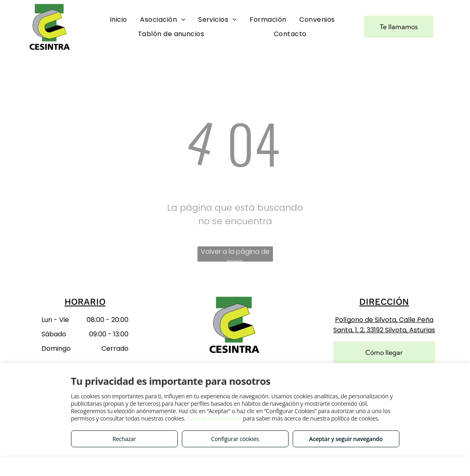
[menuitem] (118, 20)
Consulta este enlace (214, 418)
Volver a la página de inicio (235, 254)
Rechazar (124, 439)
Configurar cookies (235, 439)
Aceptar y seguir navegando (346, 439)
